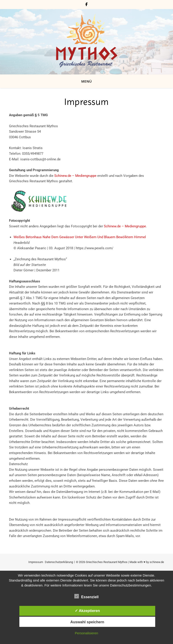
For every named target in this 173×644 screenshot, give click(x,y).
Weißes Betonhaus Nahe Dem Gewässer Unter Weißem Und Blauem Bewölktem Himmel (80, 237)
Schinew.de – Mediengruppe (75, 176)
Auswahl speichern (87, 622)
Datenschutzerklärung (59, 562)
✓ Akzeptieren (87, 611)
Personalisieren (86, 633)
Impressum (36, 562)
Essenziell (86, 596)
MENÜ (87, 81)
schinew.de (157, 562)
